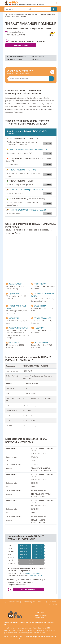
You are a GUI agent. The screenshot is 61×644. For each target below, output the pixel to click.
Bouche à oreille (38, 57)
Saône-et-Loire (10, 17)
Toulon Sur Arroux (21, 17)
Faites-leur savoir (36, 576)
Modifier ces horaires (34, 573)
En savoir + (47, 143)
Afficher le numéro (21, 45)
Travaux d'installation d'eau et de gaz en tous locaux (23, 15)
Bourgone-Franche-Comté (48, 15)
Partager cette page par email (17, 57)
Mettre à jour (37, 59)
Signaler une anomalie (15, 59)
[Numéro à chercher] (28, 79)
